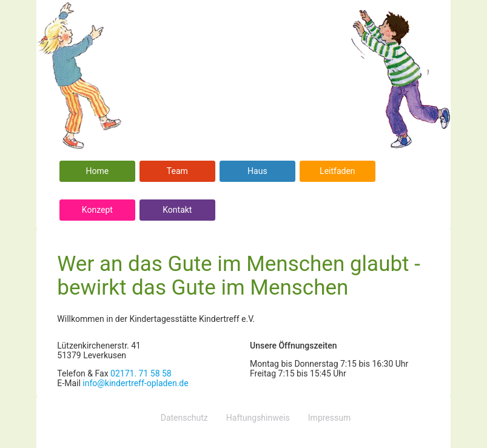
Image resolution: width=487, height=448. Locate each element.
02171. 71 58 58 (141, 373)
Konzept (97, 210)
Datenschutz (184, 418)
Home (98, 171)
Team (177, 171)
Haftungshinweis (258, 418)
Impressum (329, 418)
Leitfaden (337, 171)
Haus (257, 171)
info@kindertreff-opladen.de (135, 383)
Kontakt (177, 210)
